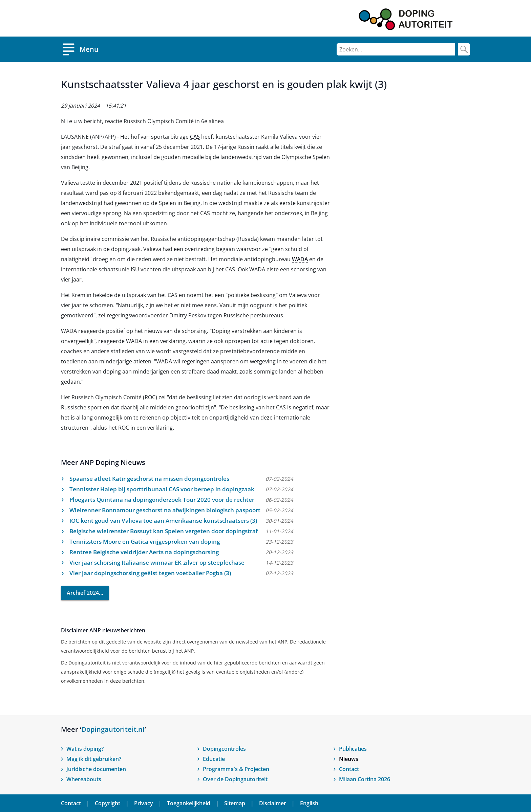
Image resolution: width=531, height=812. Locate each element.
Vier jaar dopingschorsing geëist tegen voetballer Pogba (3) (150, 573)
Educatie (214, 759)
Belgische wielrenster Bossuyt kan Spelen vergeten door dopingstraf (164, 531)
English (309, 803)
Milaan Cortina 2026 (365, 779)
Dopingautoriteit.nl (113, 729)
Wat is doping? (85, 749)
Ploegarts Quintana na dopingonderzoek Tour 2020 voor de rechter (162, 500)
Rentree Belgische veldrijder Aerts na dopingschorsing (144, 552)
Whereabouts (84, 779)
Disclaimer (273, 803)
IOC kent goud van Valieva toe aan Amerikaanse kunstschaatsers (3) (163, 521)
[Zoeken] (396, 49)
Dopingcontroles (224, 749)
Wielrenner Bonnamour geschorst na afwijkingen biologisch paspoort (165, 510)
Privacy (144, 803)
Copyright (108, 803)
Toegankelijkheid (189, 803)
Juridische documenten (96, 769)
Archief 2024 (83, 593)
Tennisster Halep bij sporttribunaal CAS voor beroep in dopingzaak (162, 489)
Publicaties (353, 749)
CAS (195, 137)
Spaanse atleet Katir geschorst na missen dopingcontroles (149, 479)
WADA (300, 259)
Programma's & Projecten (236, 769)
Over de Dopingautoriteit (235, 779)
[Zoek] (464, 49)
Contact (349, 769)
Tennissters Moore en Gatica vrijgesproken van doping (145, 542)
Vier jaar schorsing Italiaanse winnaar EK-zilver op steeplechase (157, 562)
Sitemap (235, 803)
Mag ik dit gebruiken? (94, 759)
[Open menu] (80, 49)
